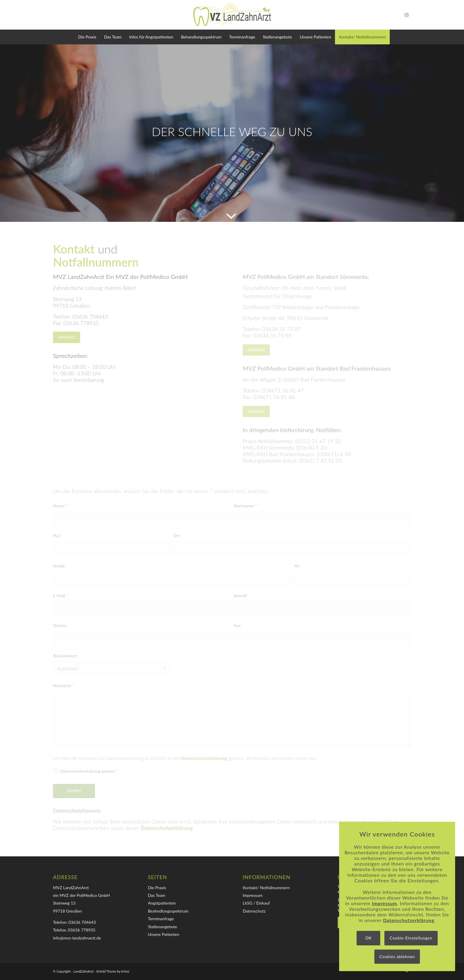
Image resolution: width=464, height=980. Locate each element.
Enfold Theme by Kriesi (113, 971)
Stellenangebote (163, 927)
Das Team (157, 895)
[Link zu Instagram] (407, 15)
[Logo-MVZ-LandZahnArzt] (232, 15)
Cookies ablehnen (397, 956)
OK (368, 938)
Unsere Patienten (164, 934)
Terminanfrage (161, 919)
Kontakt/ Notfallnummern (266, 888)
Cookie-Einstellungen (411, 938)
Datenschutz (254, 911)
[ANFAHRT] (67, 337)
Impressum (253, 895)
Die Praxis (157, 888)
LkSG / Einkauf (256, 903)
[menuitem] (87, 37)
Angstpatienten (162, 903)
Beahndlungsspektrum (168, 911)
